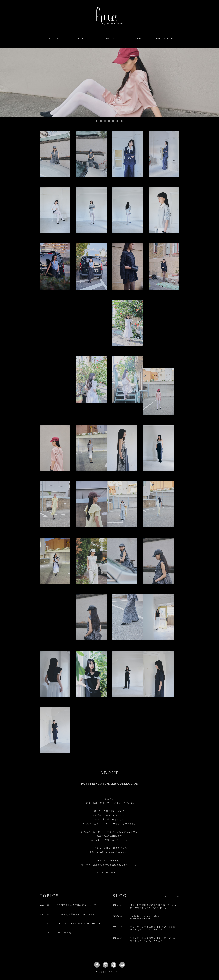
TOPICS (109, 38)
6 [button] (117, 121)
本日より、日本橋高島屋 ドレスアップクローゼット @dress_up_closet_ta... (154, 928)
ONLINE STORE (165, 38)
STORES (82, 38)
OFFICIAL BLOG (166, 896)
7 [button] (122, 121)
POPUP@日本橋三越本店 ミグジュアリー (79, 905)
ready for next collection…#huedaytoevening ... (146, 917)
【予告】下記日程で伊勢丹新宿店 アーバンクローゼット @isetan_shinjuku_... (153, 906)
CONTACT (137, 38)
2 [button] (101, 121)
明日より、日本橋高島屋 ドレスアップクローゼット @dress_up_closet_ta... (154, 939)
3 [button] (105, 121)
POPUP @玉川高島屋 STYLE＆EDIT (78, 915)
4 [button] (109, 121)
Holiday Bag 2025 (68, 933)
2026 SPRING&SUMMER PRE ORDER (79, 924)
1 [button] (97, 121)
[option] (109, 82)
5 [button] (113, 121)
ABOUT (54, 38)
